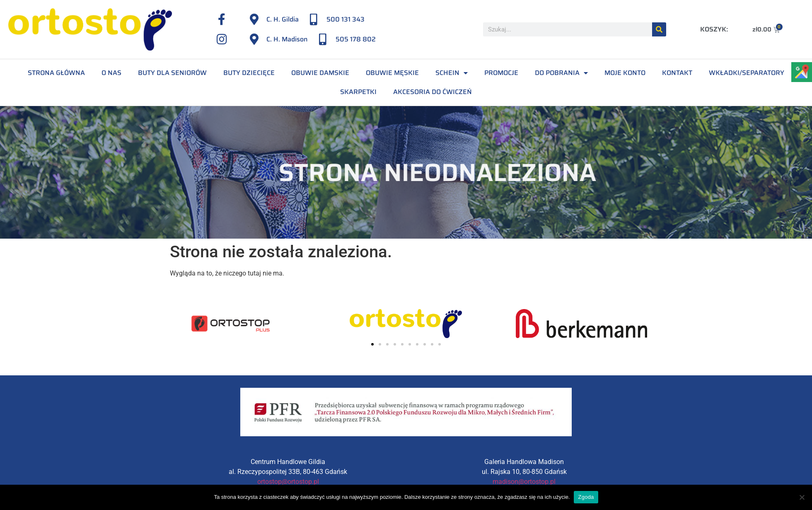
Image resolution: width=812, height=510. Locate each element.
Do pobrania (561, 73)
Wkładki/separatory (747, 73)
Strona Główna (56, 73)
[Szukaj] (659, 29)
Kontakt (677, 73)
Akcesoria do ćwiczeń (433, 92)
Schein (452, 73)
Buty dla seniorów (172, 73)
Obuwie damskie (320, 73)
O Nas (111, 73)
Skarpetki (358, 92)
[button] (372, 344)
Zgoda (586, 497)
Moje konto (625, 73)
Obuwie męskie (392, 73)
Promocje (501, 73)
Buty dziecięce (249, 73)
